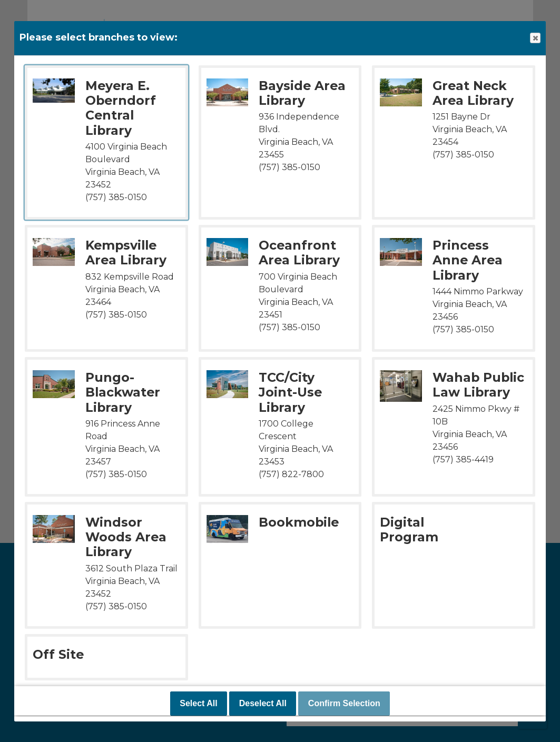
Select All (198, 704)
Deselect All (263, 704)
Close (535, 38)
